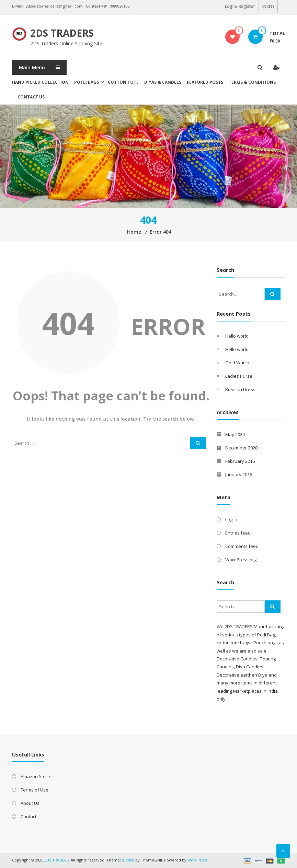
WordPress (197, 860)
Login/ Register (240, 6)
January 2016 (239, 474)
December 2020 (241, 448)
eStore (128, 860)
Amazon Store (35, 776)
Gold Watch (237, 363)
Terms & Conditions (252, 82)
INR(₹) (268, 6)
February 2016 (240, 461)
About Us (30, 803)
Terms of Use (35, 790)
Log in (231, 519)
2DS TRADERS (62, 33)
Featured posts (205, 82)
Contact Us (31, 97)
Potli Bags (87, 82)
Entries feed (238, 533)
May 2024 (235, 434)
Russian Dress (240, 389)
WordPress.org (241, 560)
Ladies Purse (239, 376)
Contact (28, 817)
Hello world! (237, 336)
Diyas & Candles (163, 82)
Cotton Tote (123, 82)
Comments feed (242, 546)
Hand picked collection (40, 82)
